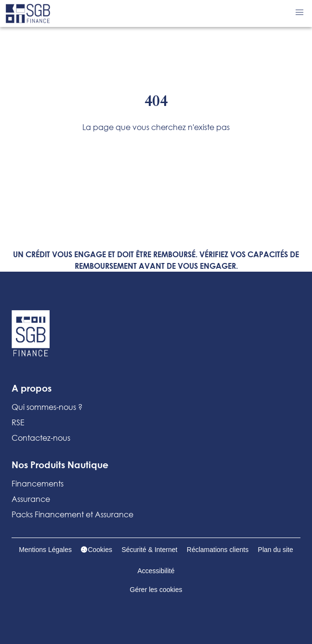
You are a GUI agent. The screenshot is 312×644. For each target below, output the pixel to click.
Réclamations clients (218, 550)
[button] (299, 13)
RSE (18, 422)
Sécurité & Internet (149, 550)
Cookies (97, 550)
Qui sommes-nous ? (47, 407)
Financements (38, 483)
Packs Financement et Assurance (72, 514)
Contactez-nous (41, 438)
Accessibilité (156, 571)
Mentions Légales (45, 550)
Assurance (31, 499)
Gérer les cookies (156, 590)
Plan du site (276, 550)
